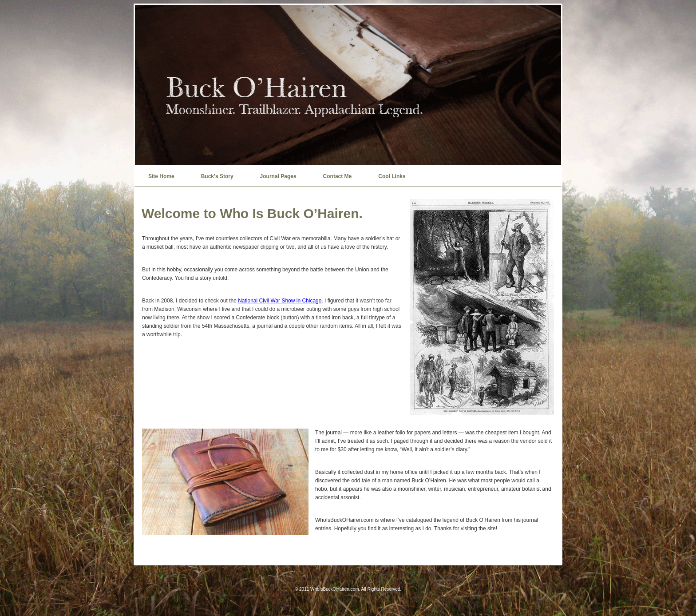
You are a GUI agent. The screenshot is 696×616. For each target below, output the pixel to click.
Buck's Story (217, 176)
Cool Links (392, 176)
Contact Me (338, 176)
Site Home (161, 176)
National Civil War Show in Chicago (280, 301)
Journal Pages (278, 176)
